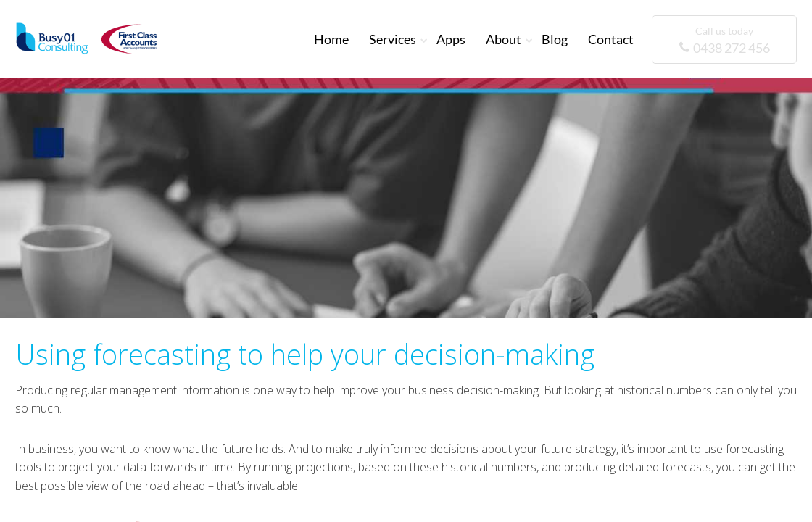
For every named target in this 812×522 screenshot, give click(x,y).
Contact (611, 39)
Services (393, 39)
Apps (451, 39)
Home (331, 39)
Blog (555, 39)
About (504, 39)
